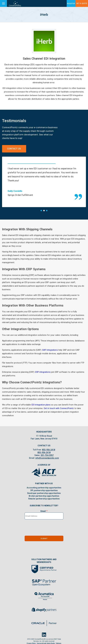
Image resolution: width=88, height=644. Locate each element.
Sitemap (59, 640)
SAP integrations (50, 347)
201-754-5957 (47, 452)
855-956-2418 (49, 447)
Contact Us (14, 149)
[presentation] (46, 525)
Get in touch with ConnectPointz (59, 405)
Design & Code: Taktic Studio (46, 640)
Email (43, 508)
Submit (44, 535)
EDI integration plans (41, 402)
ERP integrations (43, 369)
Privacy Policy (31, 640)
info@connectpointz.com (47, 455)
